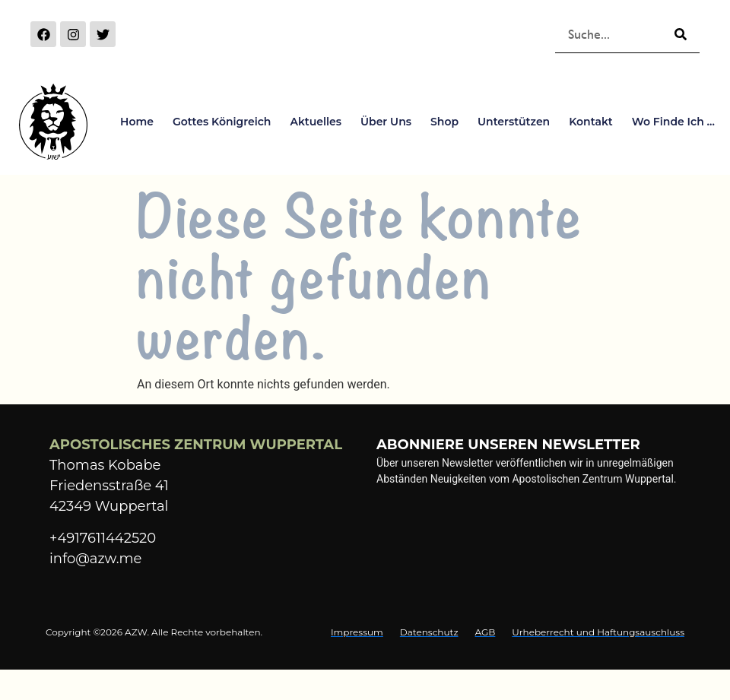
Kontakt (591, 122)
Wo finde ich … (673, 122)
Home (137, 122)
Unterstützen (514, 122)
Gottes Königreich (222, 122)
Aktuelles (316, 122)
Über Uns (386, 122)
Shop (444, 122)
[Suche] (681, 34)
